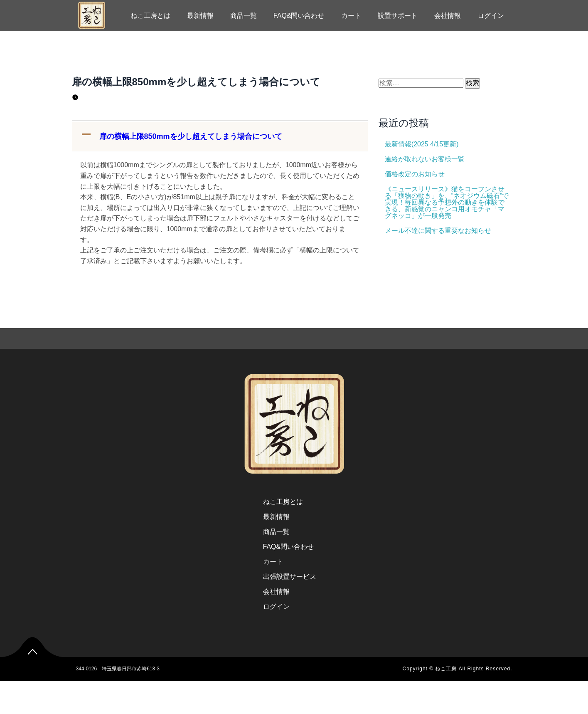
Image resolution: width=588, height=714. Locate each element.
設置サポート (398, 16)
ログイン (491, 16)
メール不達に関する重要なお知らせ (438, 231)
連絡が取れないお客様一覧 (425, 159)
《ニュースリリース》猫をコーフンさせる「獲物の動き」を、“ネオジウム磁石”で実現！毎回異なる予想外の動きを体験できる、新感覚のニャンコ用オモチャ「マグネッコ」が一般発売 (447, 202)
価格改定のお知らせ (415, 174)
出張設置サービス (290, 577)
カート (351, 16)
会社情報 (448, 16)
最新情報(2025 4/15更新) (422, 144)
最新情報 (200, 16)
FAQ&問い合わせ (299, 16)
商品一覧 (244, 16)
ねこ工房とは (150, 16)
